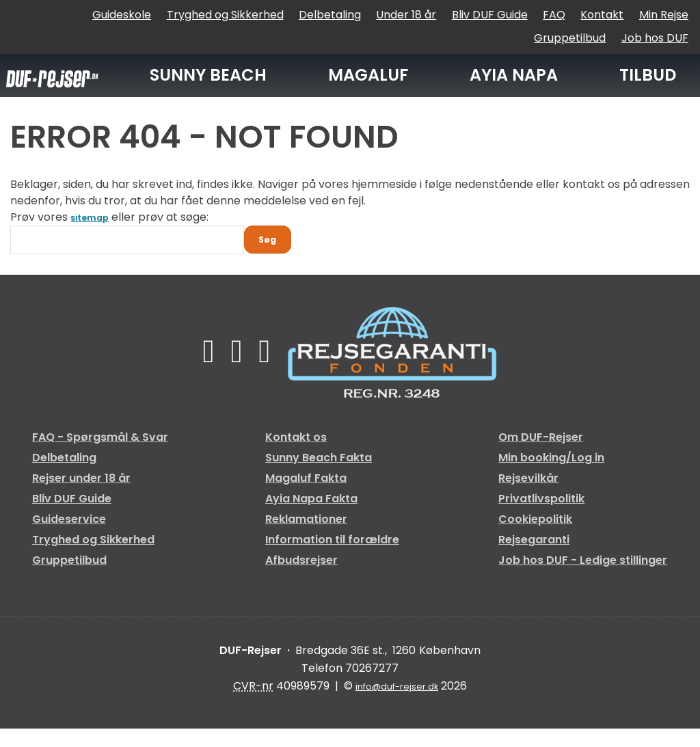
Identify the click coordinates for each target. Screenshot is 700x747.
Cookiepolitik (535, 538)
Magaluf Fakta (306, 497)
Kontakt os (296, 456)
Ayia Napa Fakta (311, 517)
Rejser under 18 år (81, 497)
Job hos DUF (655, 38)
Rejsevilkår (528, 497)
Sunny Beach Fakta (319, 476)
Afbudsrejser (301, 579)
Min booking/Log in (551, 476)
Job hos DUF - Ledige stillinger (583, 579)
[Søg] (127, 252)
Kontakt (602, 15)
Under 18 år (406, 15)
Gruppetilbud (570, 38)
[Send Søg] (274, 255)
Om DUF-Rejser (541, 456)
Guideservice (69, 538)
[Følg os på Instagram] (270, 369)
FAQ (554, 15)
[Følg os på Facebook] (203, 369)
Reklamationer (306, 538)
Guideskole (122, 15)
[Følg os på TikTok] (237, 369)
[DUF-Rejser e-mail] (397, 705)
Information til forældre (332, 558)
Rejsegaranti (534, 558)
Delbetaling (330, 15)
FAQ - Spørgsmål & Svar (100, 456)
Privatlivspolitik (541, 517)
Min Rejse (664, 15)
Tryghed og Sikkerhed (225, 15)
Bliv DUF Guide (490, 15)
